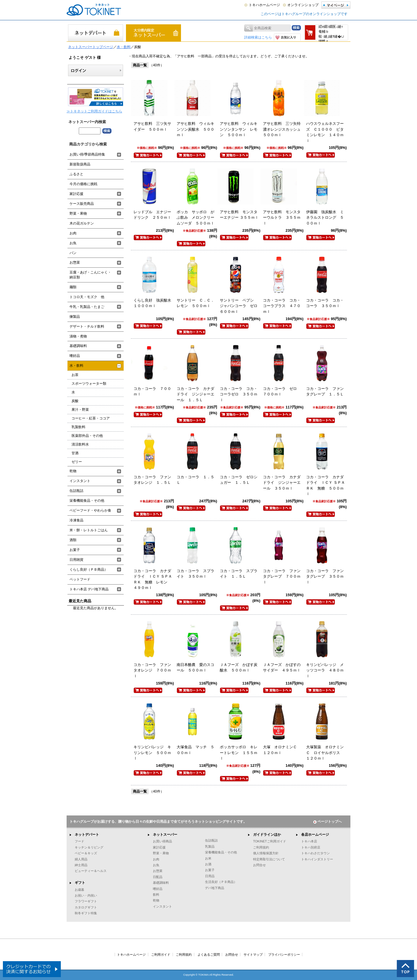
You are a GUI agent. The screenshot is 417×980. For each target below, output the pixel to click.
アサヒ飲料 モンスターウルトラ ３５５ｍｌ (282, 218)
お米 (208, 858)
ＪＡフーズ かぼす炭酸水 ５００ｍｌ (239, 668)
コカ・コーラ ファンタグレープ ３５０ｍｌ (325, 576)
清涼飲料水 (80, 444)
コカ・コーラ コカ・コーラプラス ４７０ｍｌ (282, 306)
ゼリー (77, 462)
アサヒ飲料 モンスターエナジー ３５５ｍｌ (239, 215)
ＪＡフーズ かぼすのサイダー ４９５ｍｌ (282, 668)
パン (73, 253)
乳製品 (210, 846)
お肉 (73, 233)
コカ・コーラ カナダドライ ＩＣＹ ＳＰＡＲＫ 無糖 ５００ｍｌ (325, 486)
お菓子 (75, 550)
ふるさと (76, 174)
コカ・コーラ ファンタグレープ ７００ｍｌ (282, 576)
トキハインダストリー (317, 859)
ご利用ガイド (161, 955)
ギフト (80, 883)
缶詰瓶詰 (76, 491)
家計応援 (76, 194)
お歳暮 (79, 890)
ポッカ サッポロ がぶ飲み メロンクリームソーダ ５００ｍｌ (195, 218)
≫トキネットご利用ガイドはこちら (94, 111)
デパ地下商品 (215, 888)
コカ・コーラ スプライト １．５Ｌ (239, 574)
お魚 (73, 243)
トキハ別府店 (311, 847)
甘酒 (75, 453)
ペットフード (80, 579)
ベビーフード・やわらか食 (90, 510)
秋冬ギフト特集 (86, 913)
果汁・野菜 (80, 410)
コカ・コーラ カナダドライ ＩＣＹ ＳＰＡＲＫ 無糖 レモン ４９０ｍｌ (153, 579)
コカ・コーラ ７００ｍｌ (152, 392)
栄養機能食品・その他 (87, 501)
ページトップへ (328, 822)
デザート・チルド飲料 (87, 326)
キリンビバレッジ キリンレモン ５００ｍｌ (152, 753)
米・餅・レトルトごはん (89, 530)
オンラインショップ (303, 5)
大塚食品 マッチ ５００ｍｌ (195, 750)
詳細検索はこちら (258, 37)
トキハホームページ (264, 5)
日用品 (210, 876)
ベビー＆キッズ (86, 853)
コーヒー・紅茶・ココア (91, 418)
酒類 (73, 540)
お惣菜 (75, 262)
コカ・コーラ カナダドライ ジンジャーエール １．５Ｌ (195, 394)
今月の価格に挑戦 (83, 184)
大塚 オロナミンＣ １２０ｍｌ (282, 750)
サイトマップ (253, 955)
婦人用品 (81, 859)
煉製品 (75, 317)
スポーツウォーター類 (89, 384)
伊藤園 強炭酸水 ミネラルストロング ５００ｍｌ (325, 218)
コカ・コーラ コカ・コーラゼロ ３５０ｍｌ (239, 394)
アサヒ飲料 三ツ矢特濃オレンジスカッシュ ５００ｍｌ (284, 129)
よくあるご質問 (209, 955)
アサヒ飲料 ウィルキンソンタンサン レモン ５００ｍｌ (239, 129)
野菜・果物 (78, 213)
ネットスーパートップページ (91, 47)
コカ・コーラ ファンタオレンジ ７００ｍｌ (152, 670)
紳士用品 (81, 865)
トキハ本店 (309, 841)
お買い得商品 (162, 841)
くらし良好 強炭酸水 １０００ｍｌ (154, 303)
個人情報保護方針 (266, 853)
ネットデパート (87, 835)
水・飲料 (124, 47)
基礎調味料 (78, 346)
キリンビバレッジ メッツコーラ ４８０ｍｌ (325, 670)
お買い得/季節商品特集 (87, 154)
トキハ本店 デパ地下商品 (89, 589)
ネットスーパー (165, 835)
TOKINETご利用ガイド (270, 841)
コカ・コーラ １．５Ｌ (195, 480)
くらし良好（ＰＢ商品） (89, 570)
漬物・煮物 (78, 336)
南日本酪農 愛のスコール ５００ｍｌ (195, 668)
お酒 (208, 864)
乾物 (73, 471)
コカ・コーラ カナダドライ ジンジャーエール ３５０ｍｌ (282, 483)
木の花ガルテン (82, 223)
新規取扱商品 (80, 164)
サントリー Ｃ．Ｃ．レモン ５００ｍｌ (195, 303)
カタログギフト (86, 907)
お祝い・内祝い (86, 895)
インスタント (80, 481)
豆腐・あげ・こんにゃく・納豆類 (90, 275)
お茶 (75, 375)
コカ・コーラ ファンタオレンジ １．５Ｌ (152, 480)
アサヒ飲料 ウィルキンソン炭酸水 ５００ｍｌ (195, 129)
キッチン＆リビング (89, 847)
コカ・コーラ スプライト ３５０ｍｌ (195, 574)
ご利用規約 (261, 847)
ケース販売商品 (82, 204)
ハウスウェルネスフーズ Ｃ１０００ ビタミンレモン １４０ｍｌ (325, 132)
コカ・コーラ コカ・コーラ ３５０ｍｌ (325, 303)
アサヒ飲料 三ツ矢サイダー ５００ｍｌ (152, 126)
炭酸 (75, 401)
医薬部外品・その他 (87, 436)
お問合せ (259, 865)
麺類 (73, 287)
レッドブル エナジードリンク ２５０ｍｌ (152, 215)
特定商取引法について (269, 859)
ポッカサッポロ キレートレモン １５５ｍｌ (239, 753)
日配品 (158, 877)
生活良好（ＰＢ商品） (221, 882)
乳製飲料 (78, 427)
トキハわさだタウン (316, 853)
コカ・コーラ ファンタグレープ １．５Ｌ (325, 392)
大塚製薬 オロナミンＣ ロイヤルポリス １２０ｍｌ (325, 753)
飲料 (156, 895)
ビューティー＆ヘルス (91, 871)
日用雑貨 (76, 560)
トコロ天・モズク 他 (87, 297)
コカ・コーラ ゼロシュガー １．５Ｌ (239, 480)
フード (79, 841)
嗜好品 (75, 356)
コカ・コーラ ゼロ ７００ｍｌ (282, 392)
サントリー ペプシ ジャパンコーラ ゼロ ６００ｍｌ (240, 306)
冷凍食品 (76, 520)
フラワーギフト (86, 901)
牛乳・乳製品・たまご (87, 307)
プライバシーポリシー (284, 955)
